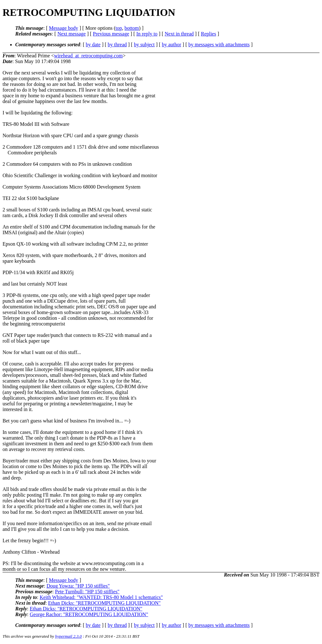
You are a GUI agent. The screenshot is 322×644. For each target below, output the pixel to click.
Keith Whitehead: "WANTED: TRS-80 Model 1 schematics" (101, 597)
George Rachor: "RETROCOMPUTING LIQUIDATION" (89, 614)
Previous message (111, 34)
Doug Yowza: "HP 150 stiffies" (78, 586)
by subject (144, 45)
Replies (208, 34)
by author (171, 45)
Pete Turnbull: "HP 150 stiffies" (87, 592)
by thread (117, 45)
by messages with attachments (219, 45)
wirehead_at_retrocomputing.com (88, 56)
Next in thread (179, 34)
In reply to (147, 34)
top (119, 28)
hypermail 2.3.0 (69, 636)
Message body (63, 28)
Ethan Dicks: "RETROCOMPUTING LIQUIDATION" (105, 603)
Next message (72, 34)
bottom (131, 28)
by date (93, 45)
